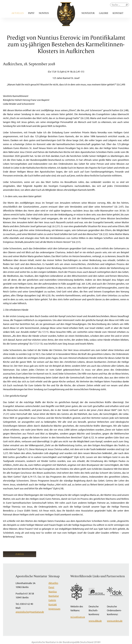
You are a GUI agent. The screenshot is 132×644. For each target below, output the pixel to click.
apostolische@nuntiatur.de (30, 612)
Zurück (20, 554)
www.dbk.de (95, 621)
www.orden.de (115, 621)
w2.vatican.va (78, 617)
